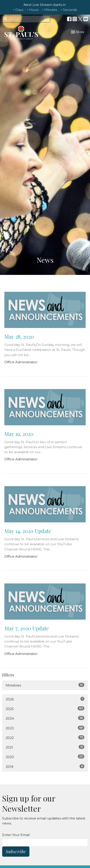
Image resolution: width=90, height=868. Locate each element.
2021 (45, 747)
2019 (45, 766)
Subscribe (16, 851)
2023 (45, 728)
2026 (45, 699)
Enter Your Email (16, 835)
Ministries (45, 685)
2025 (45, 709)
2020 (45, 757)
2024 (45, 718)
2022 (45, 738)
